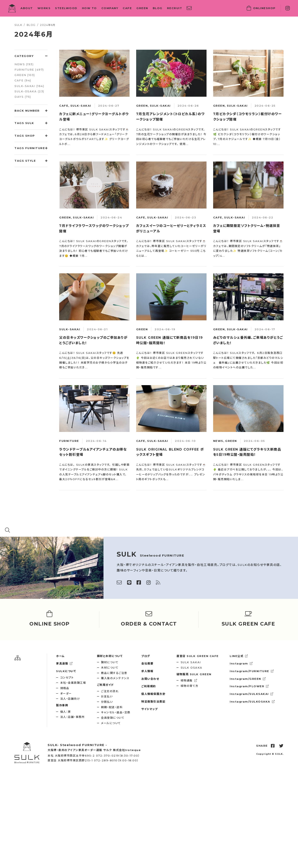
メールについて (111, 723)
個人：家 (66, 712)
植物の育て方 (190, 686)
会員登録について (113, 718)
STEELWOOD (66, 8)
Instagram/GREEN (248, 679)
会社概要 (147, 663)
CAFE (127, 8)
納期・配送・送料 (112, 707)
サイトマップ (150, 709)
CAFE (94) (23, 80)
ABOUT (27, 8)
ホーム (60, 656)
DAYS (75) (23, 97)
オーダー (66, 693)
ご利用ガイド (105, 685)
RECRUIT (175, 8)
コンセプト (67, 678)
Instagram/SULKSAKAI (252, 694)
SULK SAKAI (191, 662)
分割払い (107, 702)
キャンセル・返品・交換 (116, 712)
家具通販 (64, 663)
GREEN (142, 8)
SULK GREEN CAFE (198, 656)
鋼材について (110, 662)
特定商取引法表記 (153, 702)
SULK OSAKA (192, 668)
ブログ (146, 656)
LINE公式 (239, 656)
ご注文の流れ (110, 691)
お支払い (107, 696)
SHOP (261, 8)
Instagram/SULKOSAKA (252, 702)
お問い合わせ (150, 679)
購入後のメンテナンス (115, 678)
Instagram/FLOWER (249, 686)
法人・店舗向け (70, 699)
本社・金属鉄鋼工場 (73, 683)
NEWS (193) (24, 64)
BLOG (158, 8)
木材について (110, 668)
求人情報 (147, 671)
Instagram (241, 663)
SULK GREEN (194, 674)
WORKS (44, 8)
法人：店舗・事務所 (73, 717)
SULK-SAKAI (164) (29, 86)
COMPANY (110, 8)
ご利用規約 (149, 686)
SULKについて (66, 671)
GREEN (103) (25, 75)
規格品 (65, 688)
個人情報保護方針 (153, 694)
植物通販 (189, 680)
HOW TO (89, 8)
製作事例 (62, 705)
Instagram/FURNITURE (252, 671)
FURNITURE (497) (29, 70)
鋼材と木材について (110, 656)
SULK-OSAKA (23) (29, 91)
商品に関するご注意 (114, 673)
